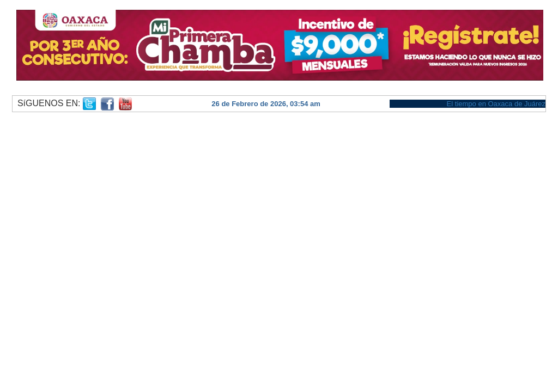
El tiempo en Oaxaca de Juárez (496, 104)
